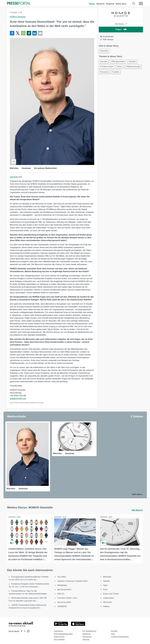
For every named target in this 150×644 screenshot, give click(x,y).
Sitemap (86, 638)
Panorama (124, 73)
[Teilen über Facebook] (12, 33)
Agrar (105, 584)
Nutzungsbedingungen (63, 633)
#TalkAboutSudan (108, 73)
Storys (92, 4)
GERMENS (62, 605)
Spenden (134, 62)
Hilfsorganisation (119, 62)
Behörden (107, 576)
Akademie (87, 633)
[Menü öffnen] (141, 4)
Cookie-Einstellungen (120, 635)
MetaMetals (62, 584)
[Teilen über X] (18, 33)
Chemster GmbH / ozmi (67, 597)
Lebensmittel (108, 597)
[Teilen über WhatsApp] (23, 33)
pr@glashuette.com (18, 398)
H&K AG (61, 592)
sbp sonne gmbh (64, 601)
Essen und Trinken (111, 592)
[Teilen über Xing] (29, 33)
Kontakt (114, 630)
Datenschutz (59, 635)
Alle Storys (121, 24)
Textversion (87, 635)
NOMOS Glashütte (18, 17)
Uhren (121, 68)
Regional (110, 4)
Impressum (59, 630)
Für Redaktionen (89, 630)
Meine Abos (121, 4)
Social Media (59, 638)
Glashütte (14, 177)
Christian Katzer (107, 68)
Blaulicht (101, 4)
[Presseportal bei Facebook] (21, 630)
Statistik (106, 580)
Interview (104, 62)
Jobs (113, 633)
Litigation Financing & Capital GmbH (72, 580)
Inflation (106, 605)
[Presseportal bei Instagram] (27, 630)
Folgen (121, 29)
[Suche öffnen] (134, 4)
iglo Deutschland (64, 588)
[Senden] (40, 33)
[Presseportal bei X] (24, 630)
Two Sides (62, 576)
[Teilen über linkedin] (35, 33)
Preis (105, 588)
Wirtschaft (107, 601)
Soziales (136, 73)
